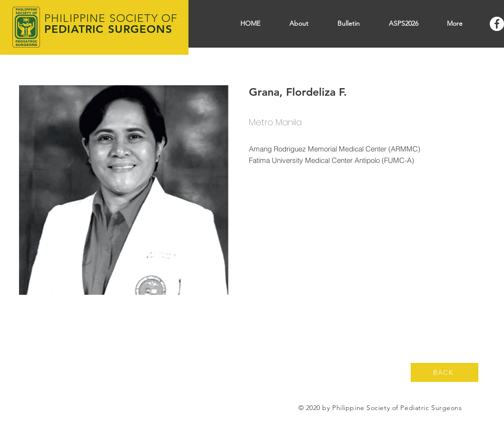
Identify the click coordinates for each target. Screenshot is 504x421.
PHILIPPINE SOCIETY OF (111, 18)
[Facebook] (497, 24)
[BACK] (445, 372)
